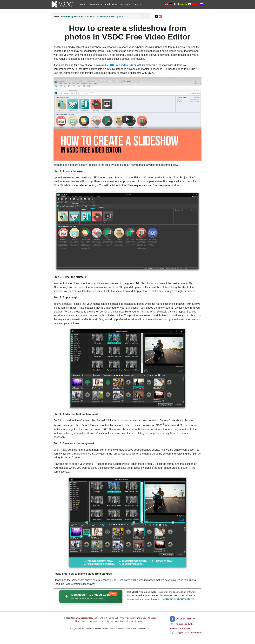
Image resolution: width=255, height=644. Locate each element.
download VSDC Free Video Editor (115, 65)
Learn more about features (178, 599)
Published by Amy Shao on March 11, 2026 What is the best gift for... (93, 16)
